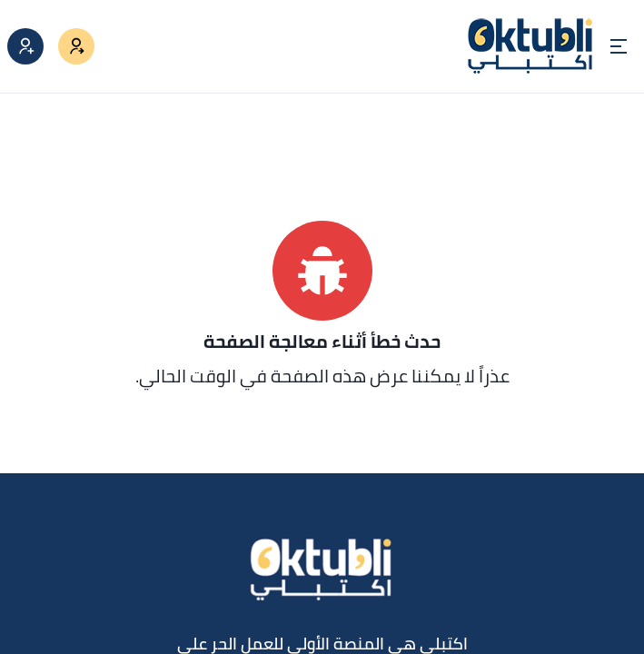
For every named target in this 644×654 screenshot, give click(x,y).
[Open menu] (619, 46)
